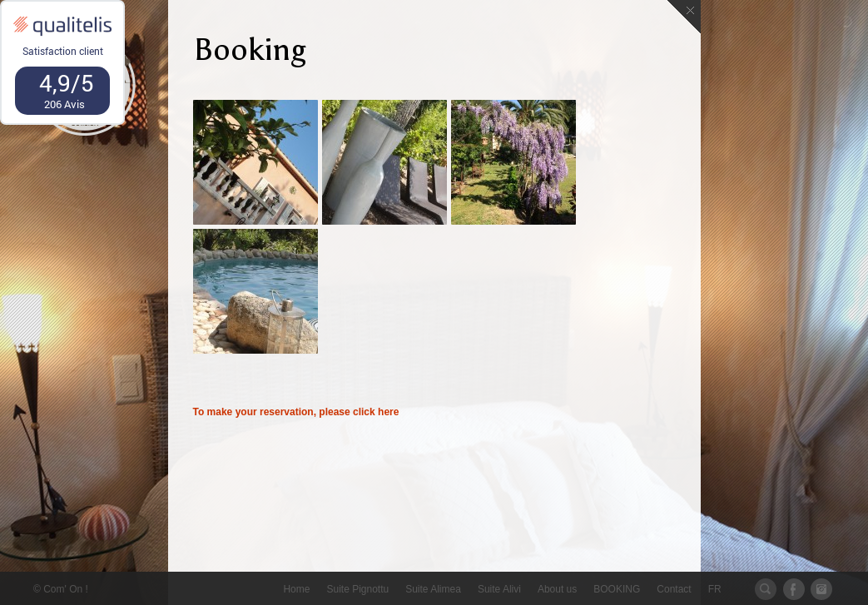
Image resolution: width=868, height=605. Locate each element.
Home (296, 589)
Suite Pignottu (357, 589)
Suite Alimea (433, 589)
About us (557, 589)
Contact (674, 589)
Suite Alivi (499, 589)
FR (715, 589)
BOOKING (617, 589)
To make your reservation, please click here (296, 412)
